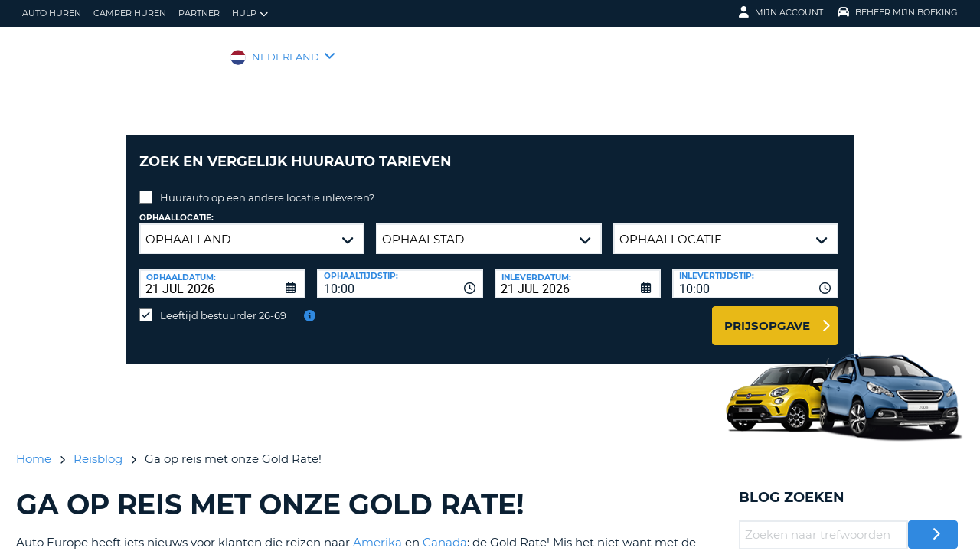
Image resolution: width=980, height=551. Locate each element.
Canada (445, 531)
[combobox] (400, 272)
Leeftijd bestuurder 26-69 (223, 304)
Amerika (377, 531)
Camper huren (130, 13)
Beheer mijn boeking (898, 12)
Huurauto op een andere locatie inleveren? (267, 186)
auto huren (52, 13)
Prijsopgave (767, 314)
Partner (199, 13)
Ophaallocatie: (176, 206)
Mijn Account (781, 12)
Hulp (250, 13)
